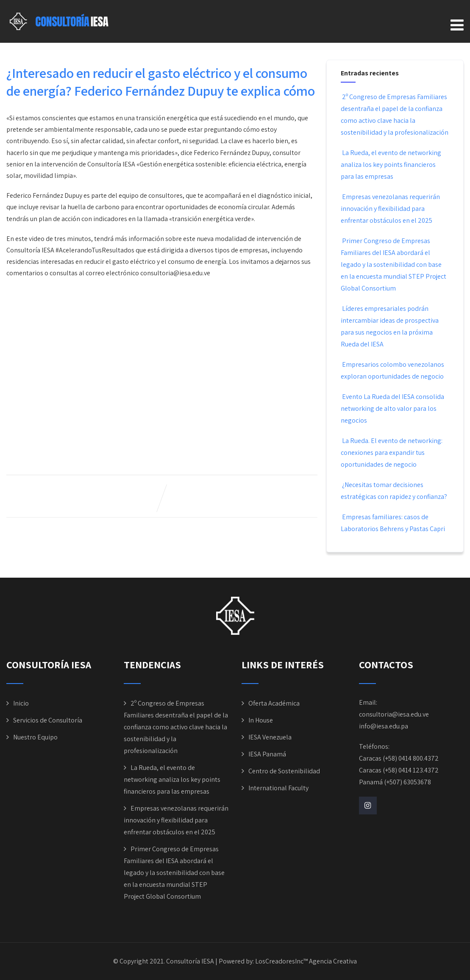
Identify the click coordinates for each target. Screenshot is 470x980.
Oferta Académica (274, 703)
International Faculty (278, 788)
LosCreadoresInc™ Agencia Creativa (306, 961)
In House (261, 720)
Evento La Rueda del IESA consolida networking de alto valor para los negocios (392, 408)
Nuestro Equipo (35, 737)
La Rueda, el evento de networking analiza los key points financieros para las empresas (391, 165)
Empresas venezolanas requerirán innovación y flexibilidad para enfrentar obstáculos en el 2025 (390, 209)
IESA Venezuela (270, 737)
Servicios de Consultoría (48, 720)
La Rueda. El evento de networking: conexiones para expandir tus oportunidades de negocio (392, 453)
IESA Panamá (267, 754)
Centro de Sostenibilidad (284, 771)
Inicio (21, 703)
